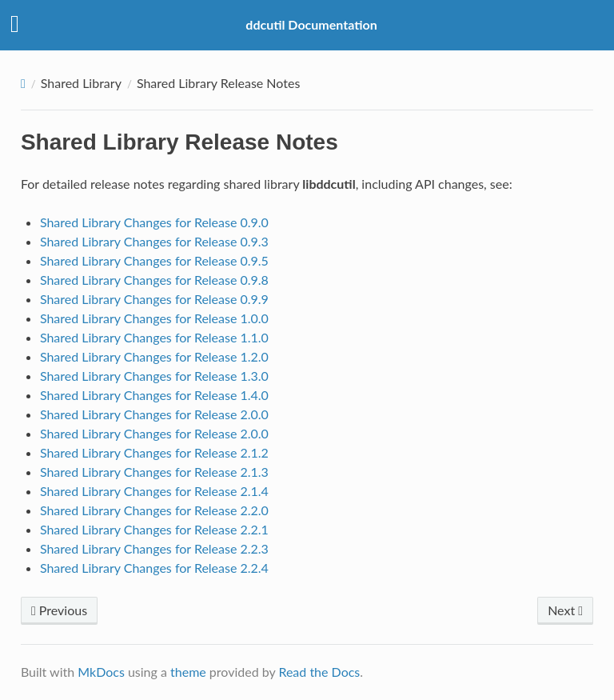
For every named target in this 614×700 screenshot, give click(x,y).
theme (188, 672)
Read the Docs (319, 672)
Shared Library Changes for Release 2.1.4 (154, 491)
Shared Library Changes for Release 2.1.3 (154, 472)
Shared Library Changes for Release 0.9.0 (154, 222)
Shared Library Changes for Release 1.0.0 (154, 318)
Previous (59, 610)
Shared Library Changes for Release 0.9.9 (154, 299)
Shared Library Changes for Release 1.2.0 (154, 356)
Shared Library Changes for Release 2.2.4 (154, 568)
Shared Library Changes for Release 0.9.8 (154, 280)
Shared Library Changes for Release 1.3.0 (154, 376)
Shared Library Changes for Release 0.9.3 (154, 241)
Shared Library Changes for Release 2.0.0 (154, 414)
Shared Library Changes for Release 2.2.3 (154, 548)
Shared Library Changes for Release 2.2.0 (154, 510)
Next (565, 610)
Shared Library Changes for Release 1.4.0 (154, 395)
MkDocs (101, 672)
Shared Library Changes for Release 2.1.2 (154, 452)
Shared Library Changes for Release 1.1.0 (154, 337)
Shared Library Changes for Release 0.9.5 (154, 260)
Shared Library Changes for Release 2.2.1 (154, 529)
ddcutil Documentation (311, 24)
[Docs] (23, 84)
